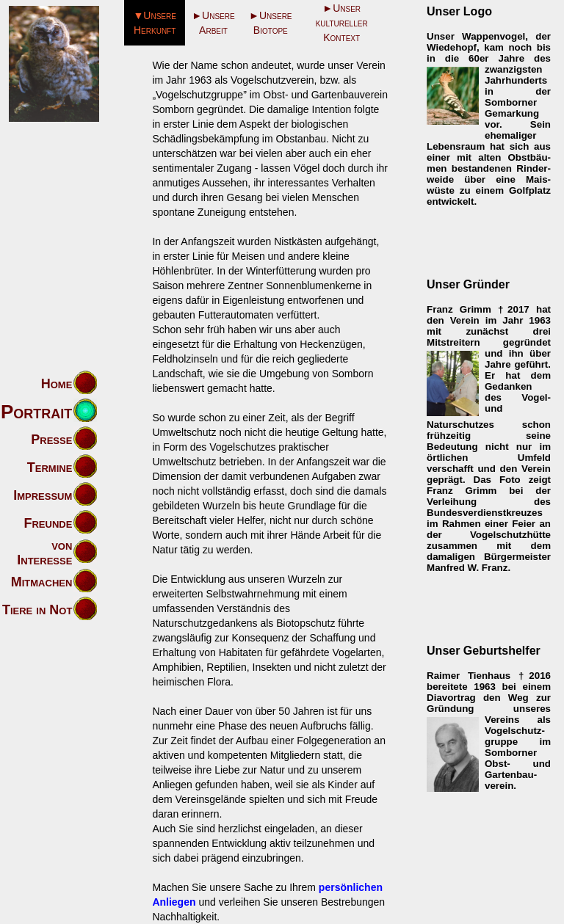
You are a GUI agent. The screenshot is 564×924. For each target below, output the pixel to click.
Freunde (48, 523)
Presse (51, 440)
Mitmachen (42, 582)
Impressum (43, 495)
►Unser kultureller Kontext (342, 23)
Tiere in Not (37, 610)
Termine (50, 468)
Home (57, 384)
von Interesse (44, 553)
